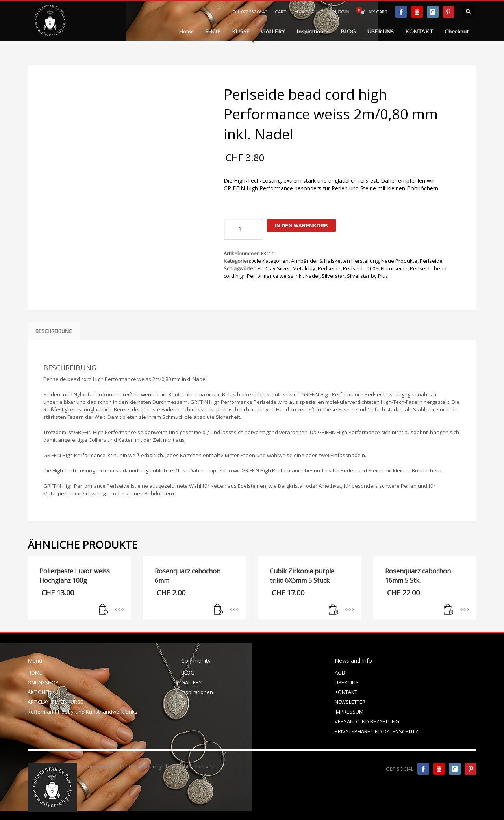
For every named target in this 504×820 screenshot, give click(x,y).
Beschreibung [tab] (54, 331)
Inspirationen (197, 692)
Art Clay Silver (274, 268)
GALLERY (191, 682)
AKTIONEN (40, 692)
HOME (35, 673)
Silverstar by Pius (368, 276)
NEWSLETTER (350, 702)
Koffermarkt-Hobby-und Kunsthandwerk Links (82, 712)
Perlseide (431, 261)
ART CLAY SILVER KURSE (55, 702)
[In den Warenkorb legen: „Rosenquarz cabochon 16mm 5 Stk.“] (449, 610)
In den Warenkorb (301, 226)
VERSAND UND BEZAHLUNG (367, 721)
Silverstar (333, 276)
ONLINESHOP (43, 682)
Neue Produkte (399, 261)
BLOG (188, 673)
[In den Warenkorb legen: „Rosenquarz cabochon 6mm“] (219, 610)
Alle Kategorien (271, 261)
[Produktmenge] (243, 229)
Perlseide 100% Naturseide (375, 268)
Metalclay (304, 268)
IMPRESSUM (349, 712)
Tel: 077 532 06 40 (250, 12)
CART (281, 12)
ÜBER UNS (347, 682)
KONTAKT (346, 692)
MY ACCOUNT (309, 12)
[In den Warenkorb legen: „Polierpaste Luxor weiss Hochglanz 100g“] (104, 610)
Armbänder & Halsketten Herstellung (335, 261)
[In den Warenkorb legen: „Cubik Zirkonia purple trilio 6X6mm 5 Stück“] (334, 610)
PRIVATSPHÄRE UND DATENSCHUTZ (376, 731)
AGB (340, 673)
